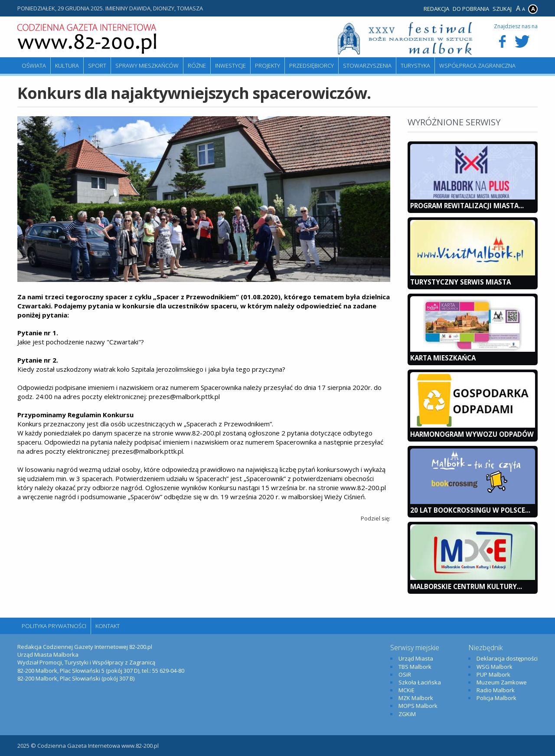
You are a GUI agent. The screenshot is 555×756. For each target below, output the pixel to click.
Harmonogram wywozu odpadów (472, 434)
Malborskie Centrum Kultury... (466, 586)
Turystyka (415, 65)
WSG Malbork (495, 667)
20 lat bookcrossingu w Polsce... (470, 510)
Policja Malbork (496, 698)
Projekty (268, 65)
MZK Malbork (416, 698)
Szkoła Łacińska (420, 682)
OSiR (405, 674)
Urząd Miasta (416, 658)
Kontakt (108, 626)
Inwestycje (230, 65)
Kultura (67, 65)
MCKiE (406, 690)
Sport (97, 65)
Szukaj (502, 9)
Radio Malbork (496, 690)
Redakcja (436, 9)
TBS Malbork (415, 667)
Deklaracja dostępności (507, 658)
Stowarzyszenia (367, 65)
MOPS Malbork (418, 706)
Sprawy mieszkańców (147, 65)
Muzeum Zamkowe (502, 682)
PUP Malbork (493, 674)
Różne (197, 65)
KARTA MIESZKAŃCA (443, 358)
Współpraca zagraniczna (477, 65)
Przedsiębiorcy (312, 65)
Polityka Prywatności (54, 626)
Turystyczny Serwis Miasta (460, 282)
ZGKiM (407, 714)
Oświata (34, 65)
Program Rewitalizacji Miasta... (467, 206)
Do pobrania (471, 9)
